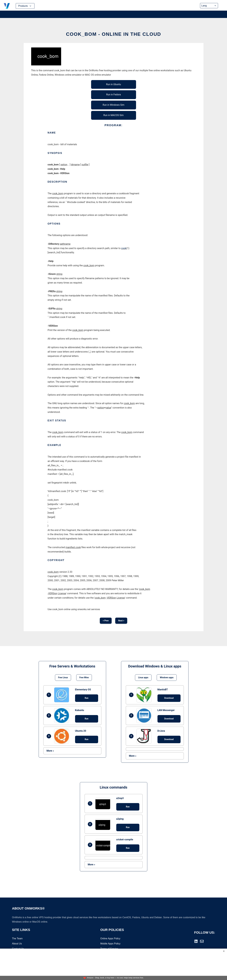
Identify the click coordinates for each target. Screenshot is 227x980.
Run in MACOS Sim (113, 115)
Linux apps (143, 677)
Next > (121, 621)
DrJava (161, 731)
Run (87, 698)
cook (124, 248)
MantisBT (163, 690)
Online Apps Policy (110, 939)
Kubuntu (80, 710)
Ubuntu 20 (81, 731)
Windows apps (167, 677)
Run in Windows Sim (113, 105)
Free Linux (63, 677)
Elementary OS (83, 690)
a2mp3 (120, 798)
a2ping (120, 819)
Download (169, 698)
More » (50, 751)
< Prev (106, 621)
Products (25, 6)
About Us (17, 944)
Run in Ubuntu (113, 84)
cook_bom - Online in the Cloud (113, 34)
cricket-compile (125, 840)
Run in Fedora (113, 95)
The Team (17, 939)
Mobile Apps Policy (110, 944)
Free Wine (84, 677)
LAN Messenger (166, 710)
